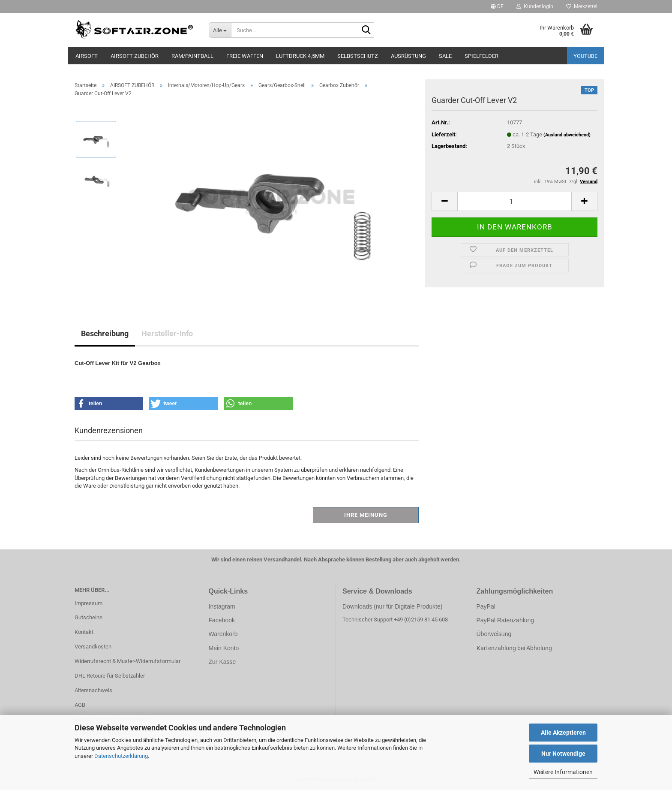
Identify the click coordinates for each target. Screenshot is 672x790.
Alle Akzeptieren (563, 733)
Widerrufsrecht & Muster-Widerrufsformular (127, 661)
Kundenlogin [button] (535, 6)
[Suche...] (220, 30)
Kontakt (84, 632)
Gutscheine (88, 617)
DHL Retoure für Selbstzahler (110, 676)
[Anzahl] (514, 201)
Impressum (88, 603)
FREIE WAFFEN (245, 56)
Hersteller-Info (167, 333)
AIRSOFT (87, 56)
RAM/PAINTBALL (192, 56)
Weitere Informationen (563, 772)
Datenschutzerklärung (121, 756)
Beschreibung (105, 333)
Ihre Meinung (366, 515)
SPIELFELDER (481, 56)
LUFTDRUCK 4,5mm (300, 56)
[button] (497, 6)
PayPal (486, 606)
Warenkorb (223, 634)
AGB (80, 705)
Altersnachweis (93, 690)
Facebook (222, 620)
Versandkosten (93, 647)
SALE (445, 56)
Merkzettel (582, 6)
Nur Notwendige (563, 754)
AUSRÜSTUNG (408, 56)
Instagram (222, 606)
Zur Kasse (222, 662)
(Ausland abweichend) (567, 135)
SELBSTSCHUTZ (358, 56)
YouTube (585, 56)
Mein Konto (224, 648)
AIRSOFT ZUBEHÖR (135, 56)
